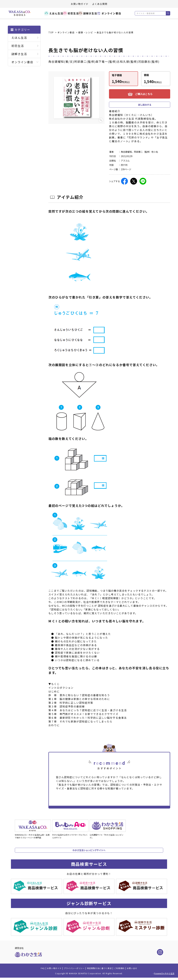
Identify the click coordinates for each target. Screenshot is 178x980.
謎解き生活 (89, 15)
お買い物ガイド (80, 4)
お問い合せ (140, 970)
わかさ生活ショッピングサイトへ (89, 850)
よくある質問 (100, 4)
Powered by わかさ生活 (164, 976)
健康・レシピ (86, 32)
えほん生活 (51, 15)
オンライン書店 (112, 15)
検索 (168, 13)
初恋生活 (70, 15)
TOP (51, 32)
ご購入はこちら (144, 94)
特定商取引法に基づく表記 (102, 970)
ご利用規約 (125, 970)
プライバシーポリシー (71, 970)
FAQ (34, 970)
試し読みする (145, 105)
